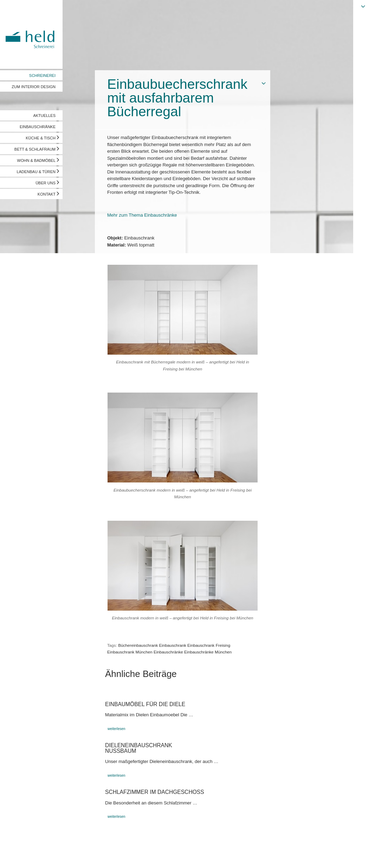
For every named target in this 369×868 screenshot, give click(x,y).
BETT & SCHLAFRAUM (35, 149)
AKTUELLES (44, 116)
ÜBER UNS (46, 183)
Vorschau (328, 856)
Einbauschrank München (130, 652)
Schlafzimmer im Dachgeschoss (155, 792)
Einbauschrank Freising (209, 645)
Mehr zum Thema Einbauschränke (142, 215)
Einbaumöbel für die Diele (145, 704)
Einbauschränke (168, 652)
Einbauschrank (173, 645)
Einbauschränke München (208, 652)
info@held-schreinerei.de (101, 856)
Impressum (17, 856)
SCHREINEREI (42, 75)
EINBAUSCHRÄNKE (38, 127)
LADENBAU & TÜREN (36, 172)
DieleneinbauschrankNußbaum (139, 748)
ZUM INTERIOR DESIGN (34, 87)
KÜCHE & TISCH (41, 138)
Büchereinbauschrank (138, 645)
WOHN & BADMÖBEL (36, 160)
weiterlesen (116, 729)
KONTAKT (47, 194)
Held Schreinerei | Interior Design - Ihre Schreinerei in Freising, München (31, 34)
